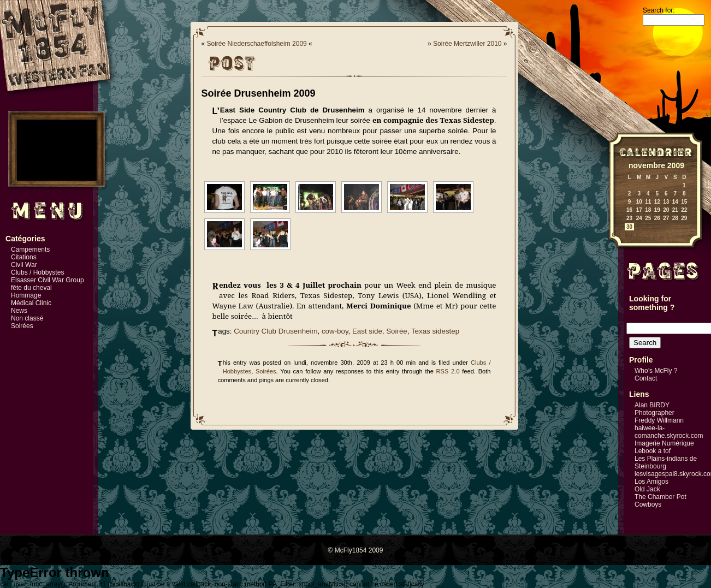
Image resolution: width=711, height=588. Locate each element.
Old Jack (647, 489)
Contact (646, 378)
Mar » (632, 235)
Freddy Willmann (659, 420)
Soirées (22, 326)
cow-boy (335, 331)
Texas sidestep (435, 331)
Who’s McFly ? (656, 371)
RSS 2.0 (448, 371)
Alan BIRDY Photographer (654, 409)
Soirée (397, 331)
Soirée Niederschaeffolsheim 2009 (257, 44)
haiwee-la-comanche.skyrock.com (669, 432)
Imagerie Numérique (664, 443)
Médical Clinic (31, 303)
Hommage (26, 295)
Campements (30, 250)
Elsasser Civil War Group (48, 280)
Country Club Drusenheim (275, 331)
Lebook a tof (653, 451)
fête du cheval (31, 288)
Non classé (27, 318)
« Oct (614, 235)
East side (367, 331)
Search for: (659, 10)
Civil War (24, 265)
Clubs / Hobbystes (37, 272)
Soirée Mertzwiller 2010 (467, 44)
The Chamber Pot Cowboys (660, 501)
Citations (24, 257)
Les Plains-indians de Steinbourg (666, 462)
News (19, 311)
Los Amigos (651, 482)
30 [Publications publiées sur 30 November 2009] (629, 227)
